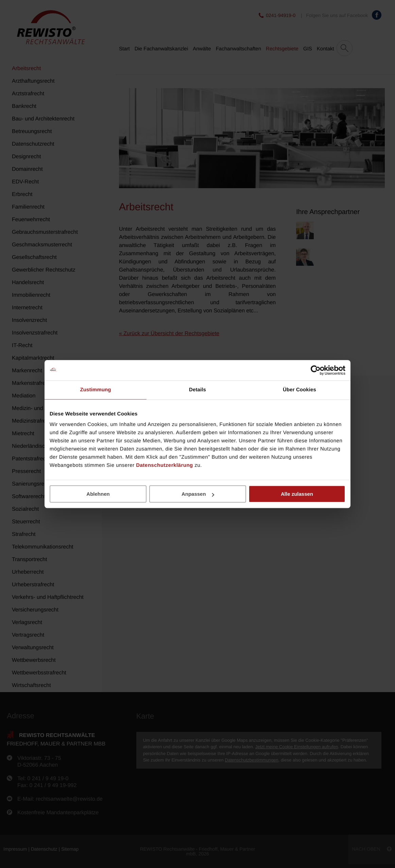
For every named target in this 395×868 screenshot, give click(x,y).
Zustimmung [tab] (96, 390)
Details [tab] (197, 390)
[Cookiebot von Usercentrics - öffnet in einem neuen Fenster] (316, 370)
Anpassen (198, 494)
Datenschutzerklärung (165, 465)
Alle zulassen (297, 494)
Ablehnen (98, 494)
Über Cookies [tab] (299, 390)
